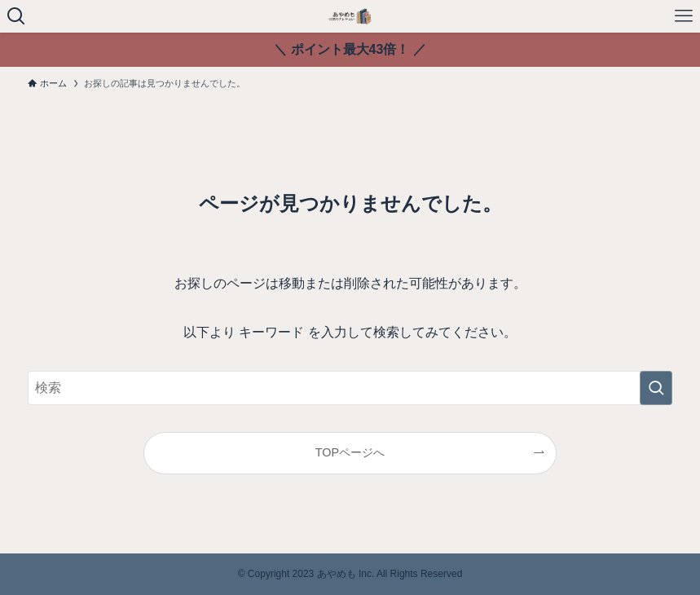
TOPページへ (350, 452)
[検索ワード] (350, 388)
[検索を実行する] (656, 388)
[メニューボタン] (684, 16)
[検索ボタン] (16, 16)
